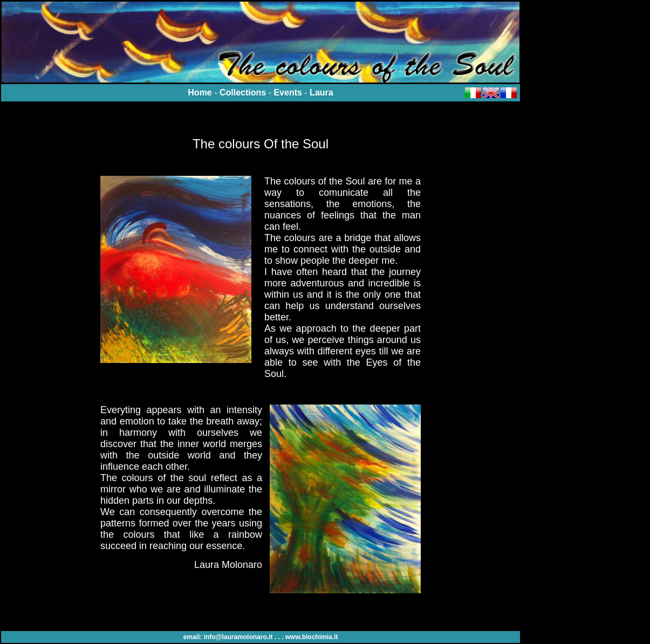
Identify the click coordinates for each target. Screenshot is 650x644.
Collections (243, 93)
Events (288, 93)
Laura (321, 93)
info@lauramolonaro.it (238, 637)
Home (200, 93)
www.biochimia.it (312, 637)
